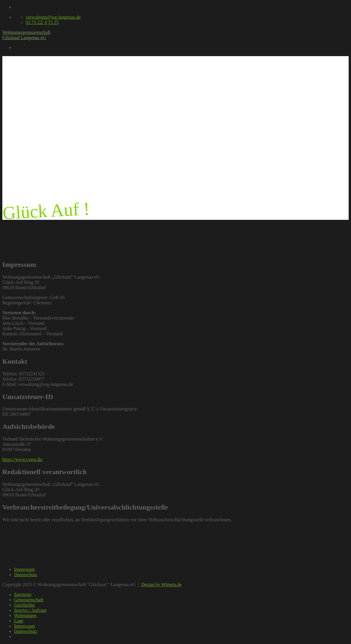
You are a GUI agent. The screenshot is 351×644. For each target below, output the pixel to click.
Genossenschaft (29, 600)
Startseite (23, 594)
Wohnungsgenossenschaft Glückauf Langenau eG (26, 35)
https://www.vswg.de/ (23, 459)
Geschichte (24, 605)
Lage (19, 621)
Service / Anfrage (30, 610)
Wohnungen (25, 615)
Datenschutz (26, 575)
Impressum (24, 569)
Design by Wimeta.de (161, 585)
